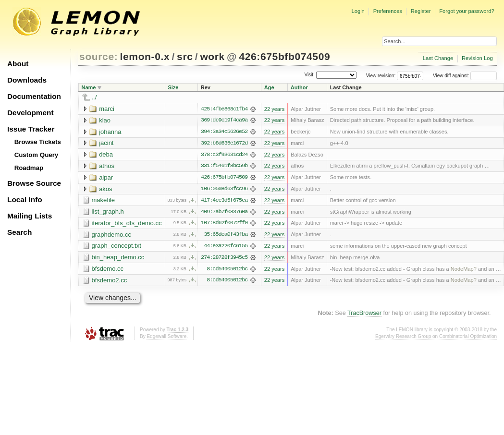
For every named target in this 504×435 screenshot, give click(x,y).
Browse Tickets (38, 142)
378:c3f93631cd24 (224, 155)
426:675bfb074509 (284, 56)
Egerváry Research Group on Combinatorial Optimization (436, 338)
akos (105, 189)
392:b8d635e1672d (224, 144)
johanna (110, 132)
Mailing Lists (30, 216)
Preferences (388, 11)
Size (173, 87)
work (212, 56)
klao (105, 120)
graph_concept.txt (117, 247)
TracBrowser (364, 315)
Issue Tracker (31, 129)
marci (107, 109)
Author (299, 87)
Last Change (438, 58)
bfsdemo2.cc (110, 282)
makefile (103, 201)
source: (98, 56)
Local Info (25, 199)
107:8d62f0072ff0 (224, 224)
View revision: (381, 76)
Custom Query (37, 155)
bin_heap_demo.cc (118, 259)
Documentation (34, 96)
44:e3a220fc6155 (226, 247)
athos (107, 166)
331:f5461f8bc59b (224, 167)
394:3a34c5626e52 (224, 132)
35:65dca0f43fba (226, 236)
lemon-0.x (145, 56)
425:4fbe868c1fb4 (224, 109)
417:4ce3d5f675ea (224, 201)
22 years (274, 109)
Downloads (27, 80)
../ (94, 97)
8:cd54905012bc (227, 270)
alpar (106, 178)
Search (19, 232)
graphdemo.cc (111, 236)
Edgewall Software (166, 338)
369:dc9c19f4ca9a (224, 121)
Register (421, 11)
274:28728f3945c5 (224, 259)
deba (106, 155)
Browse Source (34, 183)
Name (89, 87)
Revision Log (477, 58)
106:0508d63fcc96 (224, 190)
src (185, 56)
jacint (106, 143)
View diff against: (465, 76)
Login (358, 11)
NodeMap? (464, 270)
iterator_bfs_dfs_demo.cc (127, 224)
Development (31, 113)
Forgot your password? (467, 11)
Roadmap (29, 168)
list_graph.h (108, 212)
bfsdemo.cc (108, 270)
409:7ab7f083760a (224, 213)
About (18, 64)
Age (269, 87)
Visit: (309, 75)
